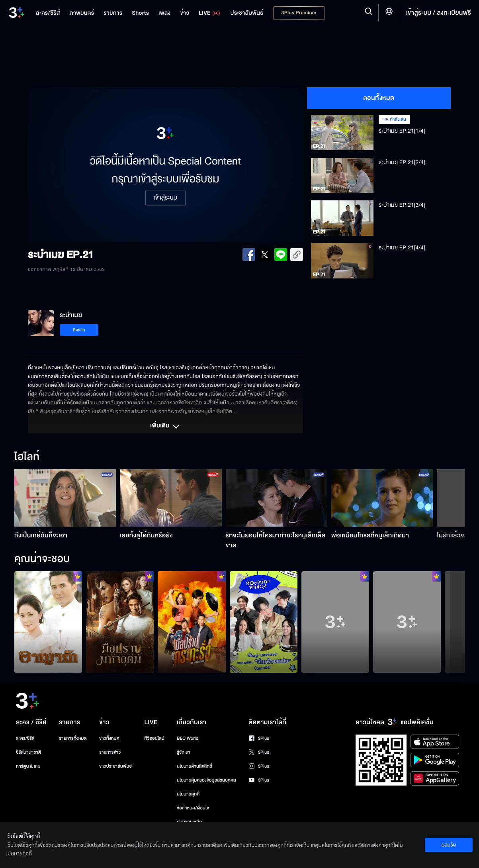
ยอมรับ (449, 845)
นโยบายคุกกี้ (188, 794)
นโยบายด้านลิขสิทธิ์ (195, 766)
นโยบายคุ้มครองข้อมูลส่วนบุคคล (206, 780)
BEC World (188, 738)
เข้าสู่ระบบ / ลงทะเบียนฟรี (439, 13)
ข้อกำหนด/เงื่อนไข (193, 808)
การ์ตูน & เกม (28, 766)
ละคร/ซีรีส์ (25, 738)
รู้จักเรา (183, 752)
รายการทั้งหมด (73, 738)
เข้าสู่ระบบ (165, 198)
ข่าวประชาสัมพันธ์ (115, 766)
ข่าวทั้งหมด (109, 738)
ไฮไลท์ (27, 457)
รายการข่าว (110, 752)
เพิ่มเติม (165, 427)
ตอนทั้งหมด (379, 98)
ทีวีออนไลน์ (154, 738)
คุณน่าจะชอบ (42, 559)
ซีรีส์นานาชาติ (28, 752)
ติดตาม (79, 330)
